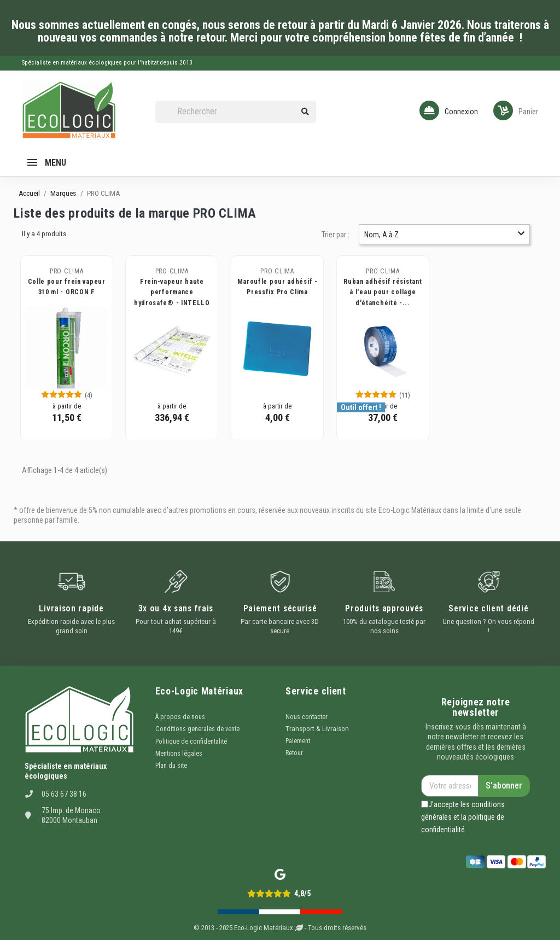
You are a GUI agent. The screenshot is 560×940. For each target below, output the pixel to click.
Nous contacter (307, 717)
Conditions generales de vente (197, 729)
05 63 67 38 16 (64, 794)
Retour (294, 753)
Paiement (298, 741)
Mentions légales (179, 754)
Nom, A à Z (444, 234)
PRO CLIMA (66, 271)
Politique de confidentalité (191, 742)
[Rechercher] (236, 112)
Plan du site (171, 766)
